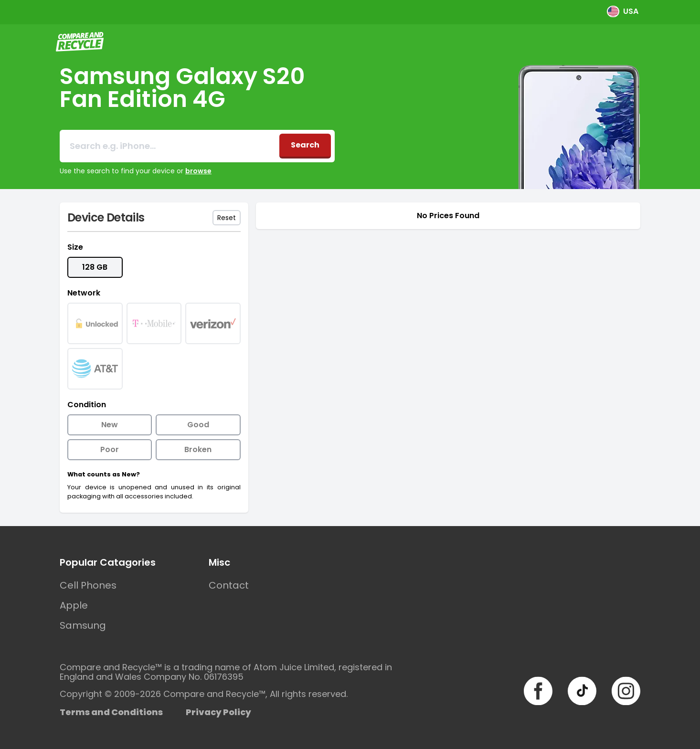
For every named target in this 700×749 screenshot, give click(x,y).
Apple (74, 605)
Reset (227, 218)
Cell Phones (88, 585)
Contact (229, 585)
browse (198, 171)
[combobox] (170, 146)
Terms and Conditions (111, 712)
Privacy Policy (218, 712)
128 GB (95, 267)
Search (305, 145)
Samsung (83, 625)
